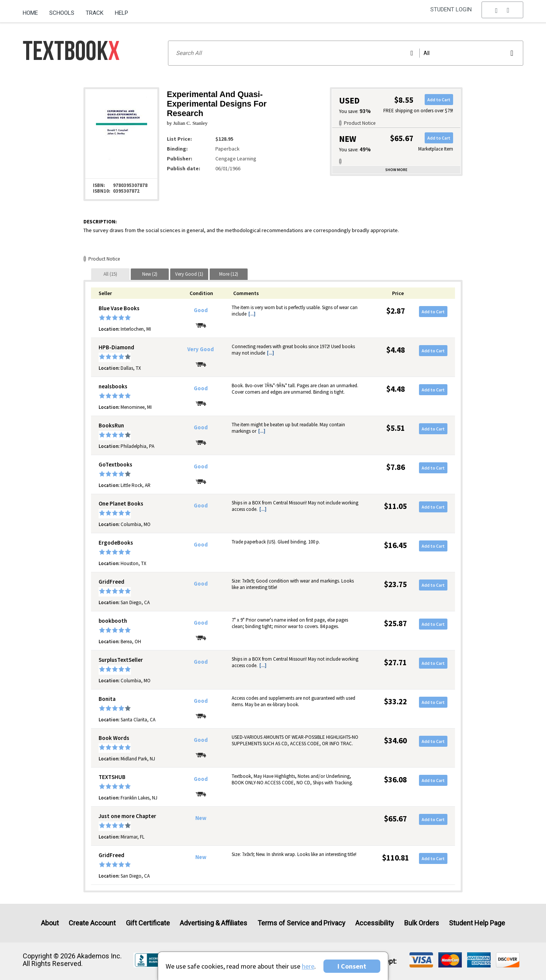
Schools (62, 13)
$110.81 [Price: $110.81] (396, 858)
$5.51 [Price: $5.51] (396, 428)
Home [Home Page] (30, 13)
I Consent (352, 966)
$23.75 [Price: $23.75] (395, 584)
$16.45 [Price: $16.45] (395, 545)
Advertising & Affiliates (213, 923)
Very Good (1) (189, 274)
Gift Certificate (148, 923)
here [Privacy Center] (308, 966)
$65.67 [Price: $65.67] (395, 819)
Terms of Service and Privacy (301, 923)
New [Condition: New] (201, 818)
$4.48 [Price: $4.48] (396, 350)
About (50, 923)
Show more (396, 170)
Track (95, 13)
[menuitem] (33, 10)
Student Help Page (477, 923)
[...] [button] (252, 314)
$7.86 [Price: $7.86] (396, 467)
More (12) (229, 274)
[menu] (502, 13)
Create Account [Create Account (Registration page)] (92, 923)
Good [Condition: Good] (201, 310)
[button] (502, 13)
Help (122, 13)
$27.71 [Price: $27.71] (395, 662)
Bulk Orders (422, 923)
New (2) (150, 274)
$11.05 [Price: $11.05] (395, 506)
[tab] (110, 274)
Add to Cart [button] (439, 100)
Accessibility (375, 923)
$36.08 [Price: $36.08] (395, 780)
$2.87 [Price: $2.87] (396, 311)
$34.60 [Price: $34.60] (395, 740)
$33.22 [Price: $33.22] (395, 701)
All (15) (110, 274)
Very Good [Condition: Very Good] (201, 349)
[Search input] (346, 53)
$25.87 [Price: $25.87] (395, 623)
